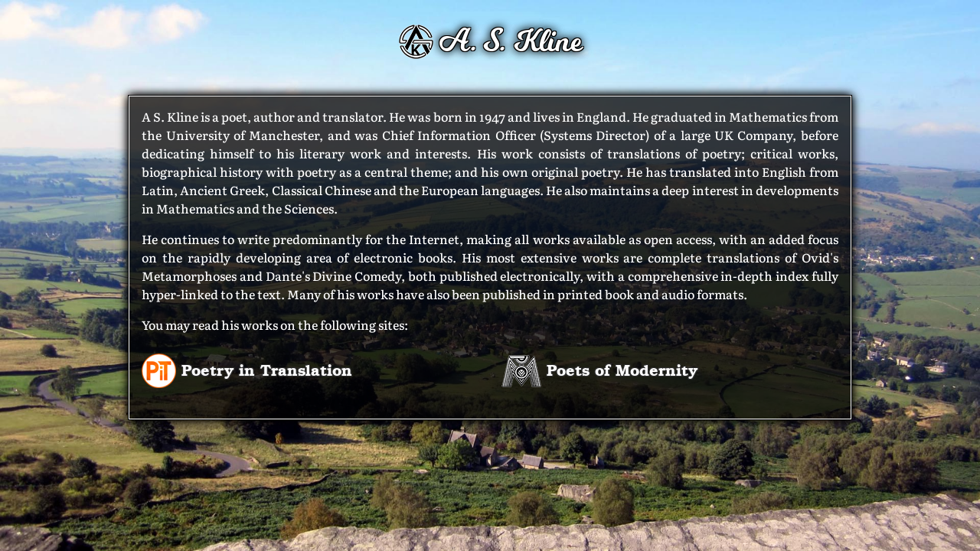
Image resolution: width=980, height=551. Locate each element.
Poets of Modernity (599, 369)
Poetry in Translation (247, 369)
